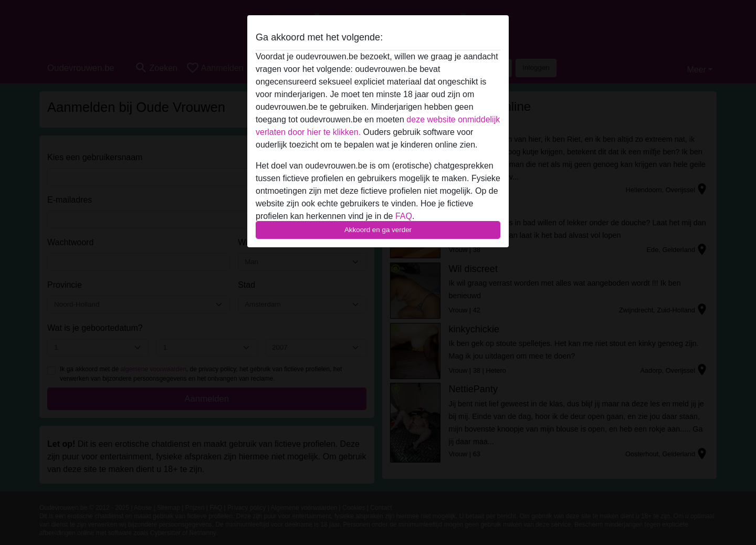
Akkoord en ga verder (378, 230)
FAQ (404, 216)
